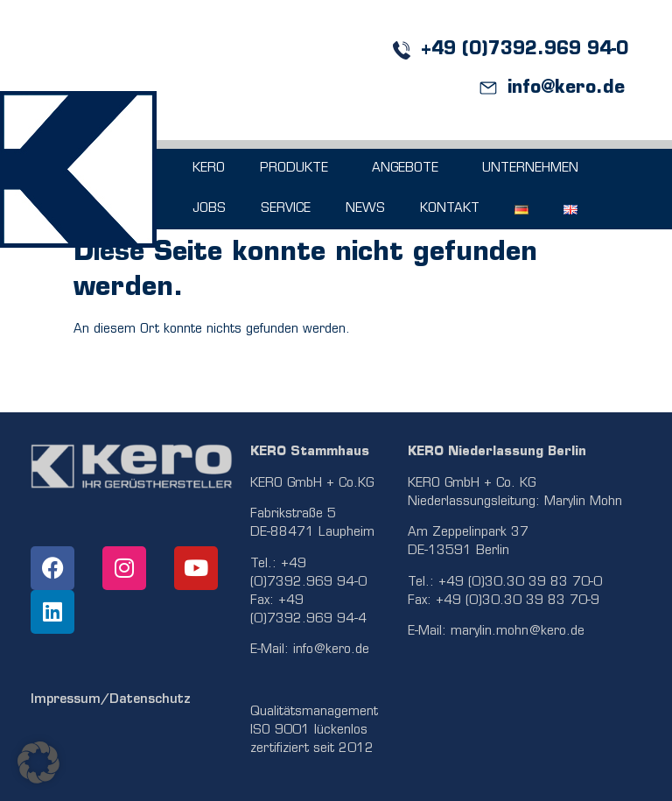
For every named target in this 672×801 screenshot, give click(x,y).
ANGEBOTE (409, 169)
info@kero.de (331, 650)
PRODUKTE (298, 169)
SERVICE (286, 209)
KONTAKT (450, 209)
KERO (209, 169)
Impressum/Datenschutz (111, 700)
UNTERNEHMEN (535, 169)
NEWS (365, 209)
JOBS (209, 209)
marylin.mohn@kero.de (518, 632)
